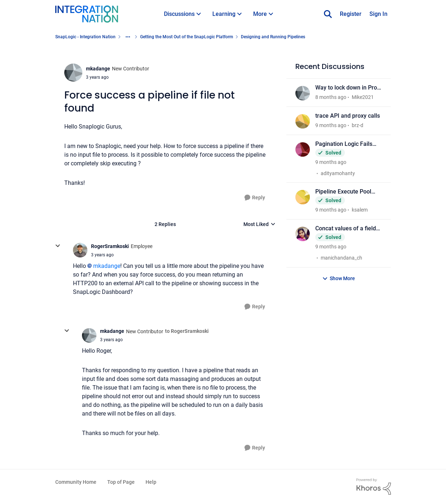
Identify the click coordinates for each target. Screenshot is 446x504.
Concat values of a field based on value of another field (346, 229)
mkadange (107, 266)
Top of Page (121, 482)
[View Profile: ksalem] (303, 197)
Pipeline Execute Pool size (343, 192)
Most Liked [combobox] (259, 225)
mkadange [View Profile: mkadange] (98, 69)
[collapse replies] (58, 246)
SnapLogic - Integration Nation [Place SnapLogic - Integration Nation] (85, 37)
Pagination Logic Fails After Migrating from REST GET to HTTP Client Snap (348, 144)
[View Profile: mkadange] (73, 73)
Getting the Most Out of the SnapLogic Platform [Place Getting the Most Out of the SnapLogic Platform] (187, 37)
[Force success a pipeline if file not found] (102, 255)
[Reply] (255, 198)
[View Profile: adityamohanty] (303, 149)
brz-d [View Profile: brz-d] (358, 125)
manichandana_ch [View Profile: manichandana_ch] (341, 258)
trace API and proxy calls (348, 116)
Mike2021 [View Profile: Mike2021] (363, 97)
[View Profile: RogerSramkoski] (80, 250)
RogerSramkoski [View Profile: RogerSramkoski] (110, 246)
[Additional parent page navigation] (128, 37)
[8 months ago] (331, 97)
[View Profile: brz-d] (303, 121)
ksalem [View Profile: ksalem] (360, 210)
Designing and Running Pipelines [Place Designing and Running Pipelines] (273, 37)
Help (151, 482)
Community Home (76, 482)
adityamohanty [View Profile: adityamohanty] (338, 173)
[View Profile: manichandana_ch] (303, 234)
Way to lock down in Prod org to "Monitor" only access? (348, 88)
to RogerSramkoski (187, 331)
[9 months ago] (331, 125)
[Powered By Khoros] (374, 487)
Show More (339, 279)
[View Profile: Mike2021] (303, 93)
